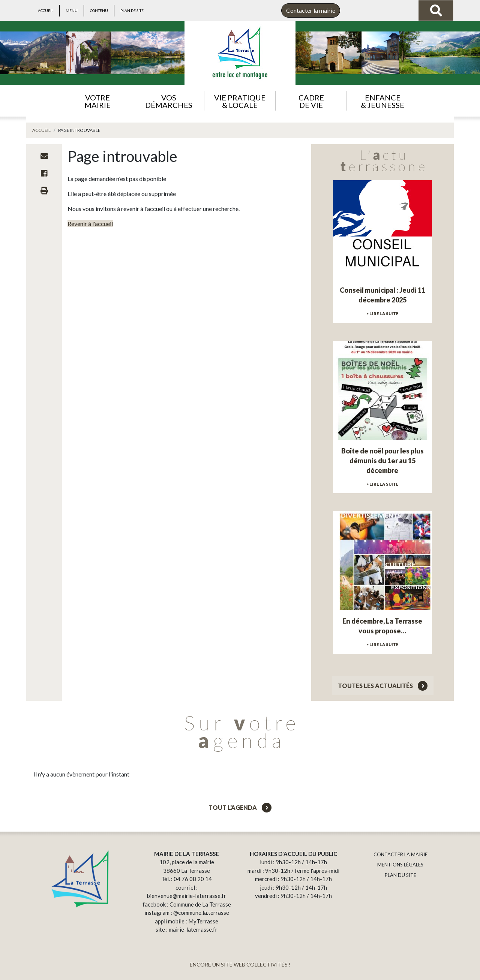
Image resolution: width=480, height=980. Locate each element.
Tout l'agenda (240, 807)
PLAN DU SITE (400, 875)
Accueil (46, 10)
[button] (97, 101)
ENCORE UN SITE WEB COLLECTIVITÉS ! (240, 964)
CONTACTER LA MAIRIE (400, 854)
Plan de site (132, 10)
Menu (72, 10)
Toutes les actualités (383, 686)
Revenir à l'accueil (90, 224)
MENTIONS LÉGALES (400, 865)
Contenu (99, 10)
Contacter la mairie (311, 10)
